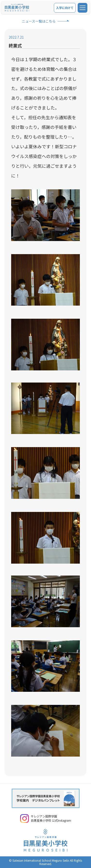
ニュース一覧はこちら (39, 21)
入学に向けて (65, 8)
